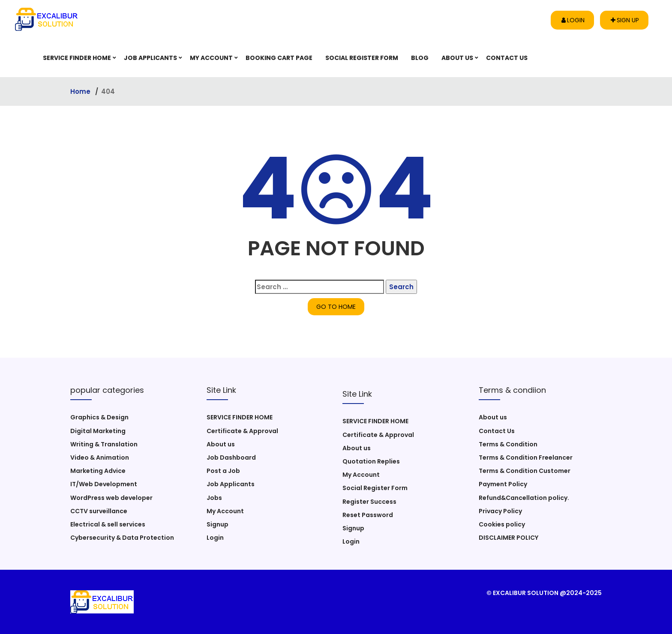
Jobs (214, 498)
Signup (217, 524)
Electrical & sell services (108, 524)
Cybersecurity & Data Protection (122, 538)
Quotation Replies (371, 461)
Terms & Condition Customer (525, 471)
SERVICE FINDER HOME (77, 58)
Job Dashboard (231, 458)
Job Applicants (150, 58)
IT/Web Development (104, 484)
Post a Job (223, 471)
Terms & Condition (508, 444)
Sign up (625, 20)
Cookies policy (502, 524)
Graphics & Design (99, 417)
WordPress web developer (111, 498)
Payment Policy (503, 484)
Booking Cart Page (279, 58)
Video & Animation (100, 458)
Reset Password (368, 515)
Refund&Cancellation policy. (524, 498)
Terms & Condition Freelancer (526, 458)
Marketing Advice (98, 471)
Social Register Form (362, 58)
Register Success (369, 502)
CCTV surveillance (99, 511)
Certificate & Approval (242, 431)
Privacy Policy (500, 511)
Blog (420, 58)
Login (573, 20)
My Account (211, 58)
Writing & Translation (104, 444)
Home (81, 91)
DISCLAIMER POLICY (508, 538)
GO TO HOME (336, 307)
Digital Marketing (98, 431)
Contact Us (507, 58)
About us (457, 58)
